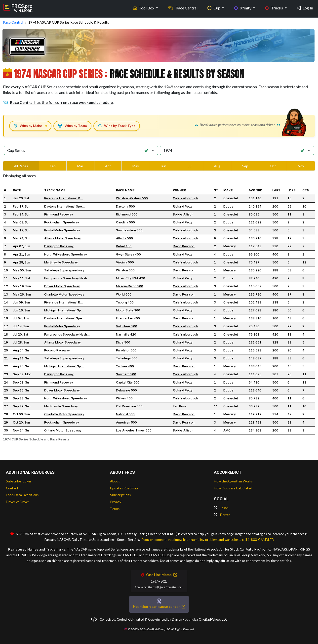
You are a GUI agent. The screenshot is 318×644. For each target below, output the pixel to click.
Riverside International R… (63, 198)
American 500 (126, 422)
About (115, 481)
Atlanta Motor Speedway (62, 238)
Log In (305, 8)
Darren (222, 515)
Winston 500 (125, 270)
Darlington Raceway (59, 246)
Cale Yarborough (185, 198)
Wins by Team (72, 126)
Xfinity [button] (243, 8)
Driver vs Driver (18, 502)
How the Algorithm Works (233, 481)
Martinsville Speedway (61, 262)
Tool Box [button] (144, 8)
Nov (301, 166)
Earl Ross (180, 406)
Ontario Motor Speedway (63, 430)
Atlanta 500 (124, 238)
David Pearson (184, 246)
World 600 (124, 294)
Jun (163, 166)
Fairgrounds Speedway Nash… (67, 278)
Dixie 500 (123, 342)
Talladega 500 (127, 358)
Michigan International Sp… (64, 310)
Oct (273, 166)
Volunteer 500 (127, 326)
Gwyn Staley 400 (128, 254)
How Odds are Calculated (233, 488)
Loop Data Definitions (22, 495)
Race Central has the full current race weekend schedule (58, 102)
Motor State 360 (128, 310)
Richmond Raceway (59, 214)
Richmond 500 (127, 214)
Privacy (116, 502)
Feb (53, 166)
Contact (12, 488)
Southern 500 (126, 374)
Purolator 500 (126, 350)
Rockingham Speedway (62, 222)
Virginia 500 (125, 262)
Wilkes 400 (124, 398)
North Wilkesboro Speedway (66, 254)
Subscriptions (120, 495)
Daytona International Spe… (64, 206)
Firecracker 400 (128, 318)
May (136, 166)
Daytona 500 (125, 206)
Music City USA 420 (131, 278)
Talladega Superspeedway (64, 270)
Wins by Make (28, 126)
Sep (245, 166)
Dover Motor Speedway (62, 286)
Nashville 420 (126, 334)
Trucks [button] (274, 8)
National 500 (125, 414)
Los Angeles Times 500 (134, 430)
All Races (21, 166)
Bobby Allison (183, 214)
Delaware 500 (126, 390)
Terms (115, 509)
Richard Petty (183, 206)
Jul (190, 166)
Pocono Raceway (57, 350)
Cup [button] (214, 8)
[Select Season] (237, 150)
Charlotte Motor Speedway (64, 294)
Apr (108, 166)
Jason (221, 508)
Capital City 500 (128, 382)
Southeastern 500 (129, 230)
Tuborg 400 (125, 302)
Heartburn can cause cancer (159, 607)
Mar (80, 166)
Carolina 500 (125, 222)
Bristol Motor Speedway (62, 230)
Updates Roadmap (124, 488)
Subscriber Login (18, 481)
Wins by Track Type (117, 126)
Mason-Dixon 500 (130, 286)
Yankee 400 (125, 366)
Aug (217, 166)
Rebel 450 (124, 246)
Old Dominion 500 (129, 406)
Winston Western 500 (132, 198)
